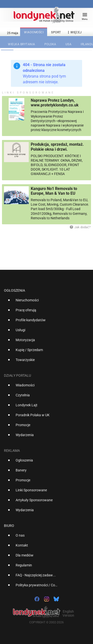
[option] (45, 302)
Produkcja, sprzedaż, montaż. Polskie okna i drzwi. (57, 147)
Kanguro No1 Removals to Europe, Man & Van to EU (54, 191)
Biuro (9, 526)
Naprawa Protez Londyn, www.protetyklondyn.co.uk (55, 103)
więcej (74, 32)
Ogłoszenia (15, 290)
